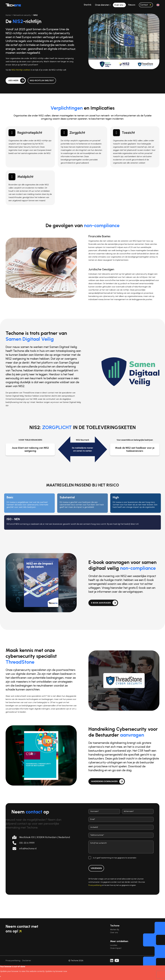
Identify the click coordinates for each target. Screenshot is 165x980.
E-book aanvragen (101, 603)
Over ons (114, 933)
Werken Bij (115, 930)
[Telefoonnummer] (121, 835)
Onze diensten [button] (102, 5)
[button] (158, 5)
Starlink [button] (88, 5)
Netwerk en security (20, 15)
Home (6, 15)
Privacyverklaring (95, 885)
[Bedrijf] (121, 827)
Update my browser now (56, 971)
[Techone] (13, 5)
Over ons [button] (119, 5)
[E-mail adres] (121, 819)
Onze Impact (116, 948)
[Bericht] (121, 847)
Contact (146, 5)
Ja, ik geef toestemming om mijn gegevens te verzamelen (115, 858)
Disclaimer (27, 961)
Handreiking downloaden (104, 781)
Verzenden (96, 868)
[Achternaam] (138, 812)
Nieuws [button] (132, 5)
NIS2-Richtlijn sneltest (19, 70)
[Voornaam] (104, 812)
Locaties (114, 945)
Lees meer (13, 87)
